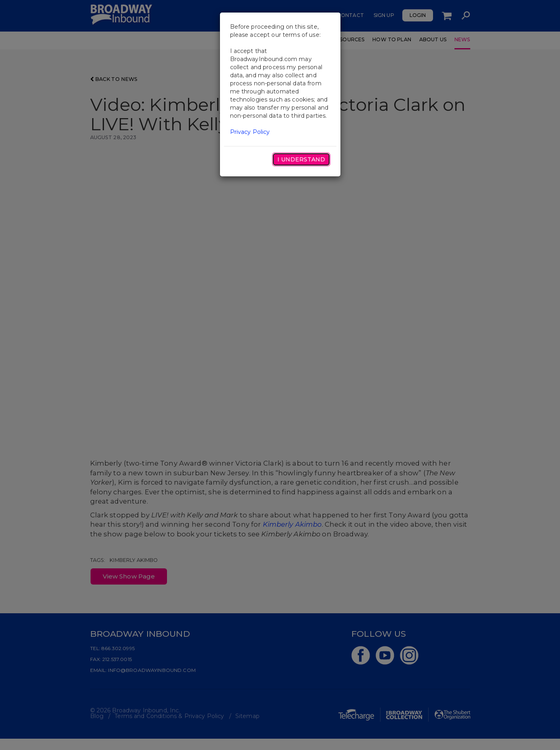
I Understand (301, 159)
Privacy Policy (250, 132)
